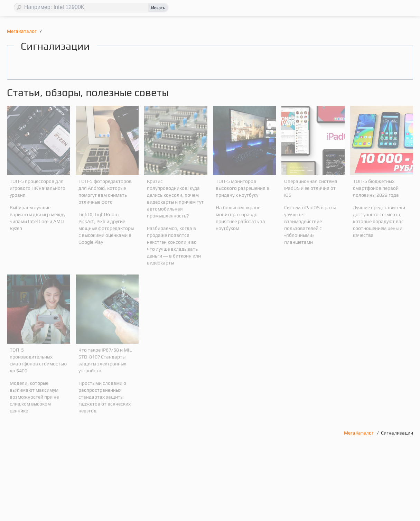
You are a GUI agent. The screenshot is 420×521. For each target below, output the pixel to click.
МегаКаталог (22, 31)
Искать (158, 8)
